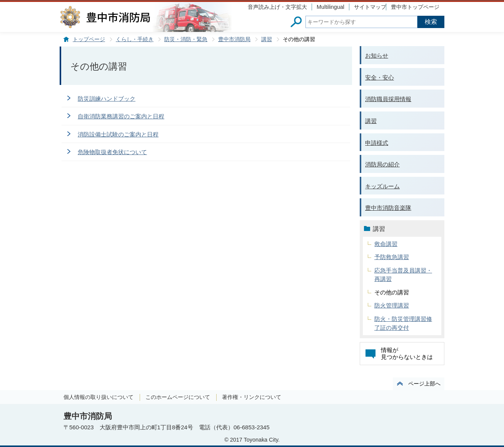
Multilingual (330, 7)
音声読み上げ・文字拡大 (277, 7)
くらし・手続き (135, 39)
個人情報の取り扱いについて (98, 397)
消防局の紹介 (382, 164)
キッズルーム (382, 186)
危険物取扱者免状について (112, 152)
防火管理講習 (392, 305)
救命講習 (386, 244)
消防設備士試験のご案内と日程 (118, 134)
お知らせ (377, 56)
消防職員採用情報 (388, 99)
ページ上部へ (424, 384)
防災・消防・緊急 (186, 39)
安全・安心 (380, 77)
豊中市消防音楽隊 (388, 208)
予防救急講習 (392, 257)
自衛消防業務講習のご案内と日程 (121, 116)
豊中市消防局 (234, 39)
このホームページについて (178, 397)
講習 (267, 39)
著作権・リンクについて (252, 397)
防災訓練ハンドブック (107, 99)
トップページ (89, 39)
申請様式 (377, 143)
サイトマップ (370, 7)
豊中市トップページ (415, 7)
